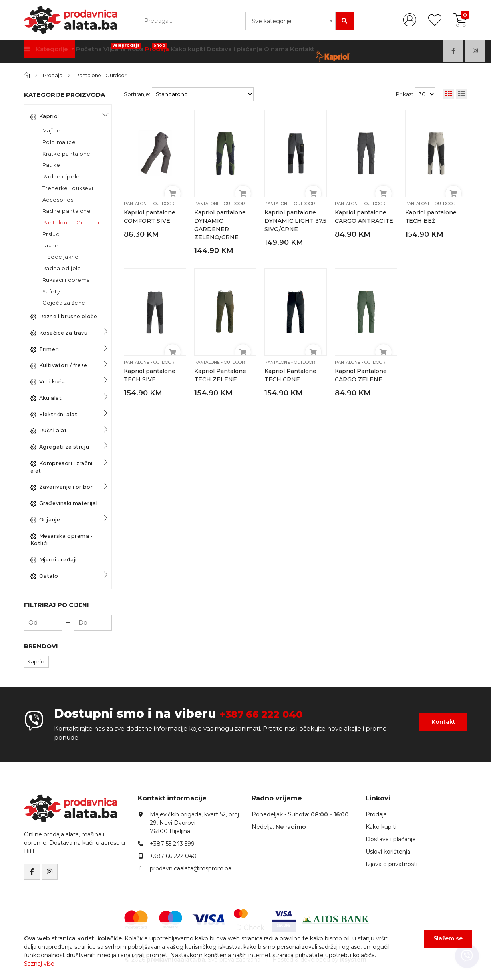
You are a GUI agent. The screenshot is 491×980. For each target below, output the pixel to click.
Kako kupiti (208, 52)
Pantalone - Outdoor (105, 75)
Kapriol (45, 116)
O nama (305, 52)
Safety (51, 291)
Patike (51, 165)
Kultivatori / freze (59, 365)
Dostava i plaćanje (258, 52)
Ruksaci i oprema (67, 280)
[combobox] (290, 21)
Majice (52, 131)
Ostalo (44, 576)
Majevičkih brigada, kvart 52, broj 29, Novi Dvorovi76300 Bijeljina (194, 822)
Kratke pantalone (67, 153)
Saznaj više (39, 964)
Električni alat (54, 414)
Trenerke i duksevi (68, 188)
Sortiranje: (137, 94)
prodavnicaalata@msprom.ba (191, 868)
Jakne (51, 245)
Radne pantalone (67, 211)
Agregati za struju (60, 447)
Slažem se (443, 943)
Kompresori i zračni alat (62, 467)
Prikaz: (405, 94)
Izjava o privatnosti (392, 864)
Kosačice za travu (59, 333)
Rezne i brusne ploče (64, 317)
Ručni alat (49, 431)
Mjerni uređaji (54, 560)
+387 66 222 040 (271, 714)
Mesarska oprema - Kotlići (62, 539)
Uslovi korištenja (388, 851)
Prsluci (52, 234)
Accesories (58, 199)
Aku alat (46, 398)
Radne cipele (61, 177)
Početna (95, 52)
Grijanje (45, 520)
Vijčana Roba (134, 49)
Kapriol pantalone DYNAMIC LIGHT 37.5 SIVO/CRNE (291, 221)
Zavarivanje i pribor (62, 487)
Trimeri (45, 349)
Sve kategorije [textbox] (272, 21)
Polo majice (59, 142)
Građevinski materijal (64, 503)
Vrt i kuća (48, 382)
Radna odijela (62, 268)
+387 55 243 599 (172, 843)
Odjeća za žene (64, 303)
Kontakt (335, 52)
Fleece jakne (61, 257)
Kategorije (49, 52)
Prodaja (173, 49)
